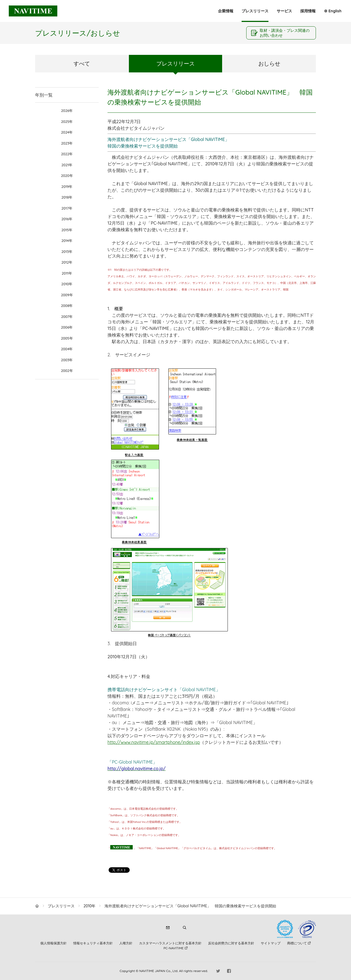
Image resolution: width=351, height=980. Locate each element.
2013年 (67, 252)
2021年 (67, 165)
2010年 (67, 284)
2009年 (67, 295)
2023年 (67, 143)
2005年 (67, 338)
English (335, 11)
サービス (284, 11)
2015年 (67, 230)
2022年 (67, 154)
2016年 (67, 219)
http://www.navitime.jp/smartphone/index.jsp (154, 742)
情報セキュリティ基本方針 (93, 943)
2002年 (67, 371)
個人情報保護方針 (53, 943)
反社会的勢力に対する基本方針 (231, 943)
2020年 (67, 176)
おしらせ (269, 63)
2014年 (67, 241)
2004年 (67, 349)
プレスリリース (255, 11)
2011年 (67, 273)
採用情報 (308, 11)
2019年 (67, 187)
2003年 (67, 360)
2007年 (67, 317)
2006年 (67, 327)
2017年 (67, 208)
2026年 (67, 111)
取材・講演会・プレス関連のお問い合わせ (285, 33)
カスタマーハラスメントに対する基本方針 (170, 943)
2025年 (67, 122)
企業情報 (226, 11)
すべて (82, 63)
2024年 (67, 132)
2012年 (67, 262)
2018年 (67, 197)
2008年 (67, 306)
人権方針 (126, 943)
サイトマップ (271, 943)
